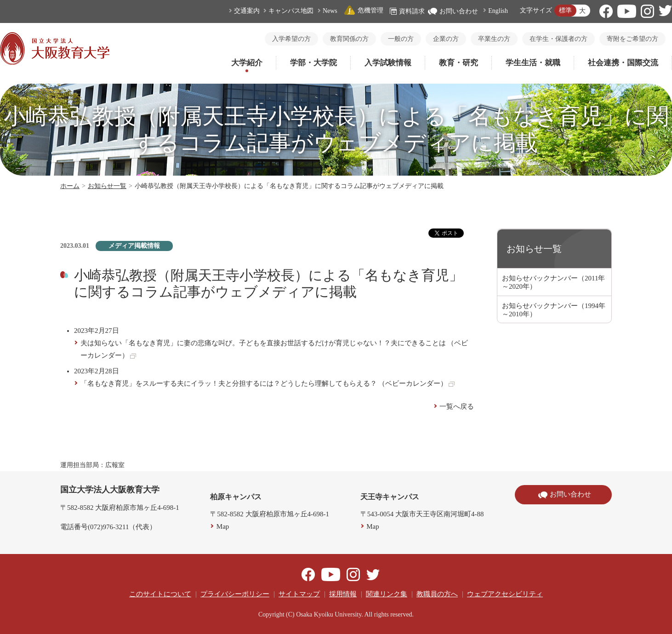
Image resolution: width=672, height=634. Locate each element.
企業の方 (446, 39)
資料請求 (407, 11)
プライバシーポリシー (235, 594)
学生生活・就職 (533, 63)
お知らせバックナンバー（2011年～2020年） (553, 282)
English (498, 11)
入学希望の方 (291, 39)
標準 (565, 10)
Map (223, 526)
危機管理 (364, 10)
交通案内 (247, 11)
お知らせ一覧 (107, 186)
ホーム (70, 186)
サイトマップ (299, 594)
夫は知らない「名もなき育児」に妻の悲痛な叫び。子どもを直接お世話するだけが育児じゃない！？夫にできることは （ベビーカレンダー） (274, 349)
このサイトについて (160, 594)
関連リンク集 (387, 594)
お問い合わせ (453, 11)
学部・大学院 (313, 63)
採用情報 (343, 594)
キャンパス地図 (291, 11)
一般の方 (401, 39)
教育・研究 (458, 63)
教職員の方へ (437, 594)
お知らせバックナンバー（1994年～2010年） (554, 310)
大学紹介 (247, 63)
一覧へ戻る (457, 406)
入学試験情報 (388, 63)
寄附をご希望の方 (632, 39)
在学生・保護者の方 (558, 39)
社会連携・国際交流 (623, 63)
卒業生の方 (494, 39)
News (330, 11)
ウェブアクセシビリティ (505, 594)
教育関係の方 (349, 39)
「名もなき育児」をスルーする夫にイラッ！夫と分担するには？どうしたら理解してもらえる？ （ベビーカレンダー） (268, 383)
